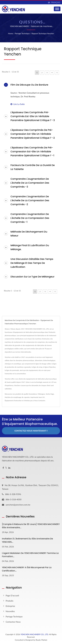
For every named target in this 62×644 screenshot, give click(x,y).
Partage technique (22, 33)
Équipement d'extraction (13, 401)
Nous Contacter (40, 401)
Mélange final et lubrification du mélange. (30, 247)
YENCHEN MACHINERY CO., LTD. (35, 634)
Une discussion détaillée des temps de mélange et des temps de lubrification (32, 263)
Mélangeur (41, 394)
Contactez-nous (13, 622)
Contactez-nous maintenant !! (31, 431)
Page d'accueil (12, 595)
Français (55, 2)
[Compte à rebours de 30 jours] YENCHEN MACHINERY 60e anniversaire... (31, 526)
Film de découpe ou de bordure (29, 85)
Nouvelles (10, 611)
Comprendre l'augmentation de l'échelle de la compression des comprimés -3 (30, 183)
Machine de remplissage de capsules (17, 397)
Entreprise (10, 606)
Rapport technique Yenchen (43, 33)
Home (11, 33)
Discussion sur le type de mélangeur (32, 277)
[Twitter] (6, 468)
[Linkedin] (9, 468)
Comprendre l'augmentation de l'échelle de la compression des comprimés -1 (30, 218)
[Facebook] (3, 468)
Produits (9, 601)
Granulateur (33, 394)
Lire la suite (18, 104)
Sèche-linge (50, 394)
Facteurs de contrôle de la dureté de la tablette (33, 167)
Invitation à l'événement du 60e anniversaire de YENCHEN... (27, 540)
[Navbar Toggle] (57, 9)
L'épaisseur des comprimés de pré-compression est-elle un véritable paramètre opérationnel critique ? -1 (32, 151)
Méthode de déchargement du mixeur (29, 234)
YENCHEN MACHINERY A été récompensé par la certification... (27, 569)
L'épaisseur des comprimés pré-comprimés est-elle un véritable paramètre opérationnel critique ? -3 (33, 116)
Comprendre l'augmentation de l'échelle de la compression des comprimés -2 (30, 200)
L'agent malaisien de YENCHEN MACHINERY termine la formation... (30, 555)
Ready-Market (41, 640)
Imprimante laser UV (38, 397)
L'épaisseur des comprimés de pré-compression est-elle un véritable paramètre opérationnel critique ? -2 (33, 134)
